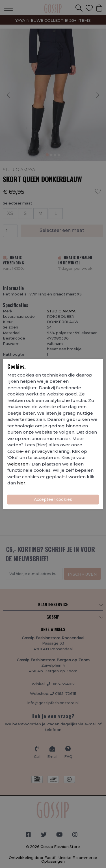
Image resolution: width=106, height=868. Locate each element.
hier (21, 483)
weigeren (18, 464)
